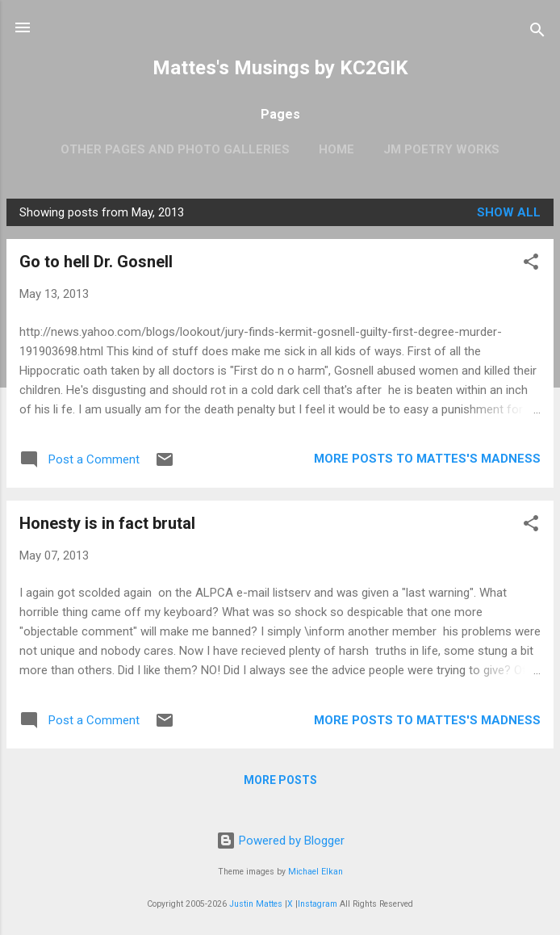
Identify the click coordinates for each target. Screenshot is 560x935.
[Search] (537, 33)
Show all (509, 212)
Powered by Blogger (280, 841)
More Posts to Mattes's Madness (427, 459)
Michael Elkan (316, 872)
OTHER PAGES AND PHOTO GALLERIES (175, 149)
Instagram (318, 904)
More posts (280, 780)
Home (336, 149)
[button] (531, 264)
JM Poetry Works (441, 149)
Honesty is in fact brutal (107, 523)
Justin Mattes (256, 904)
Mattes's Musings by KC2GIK (280, 68)
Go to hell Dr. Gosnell (96, 262)
